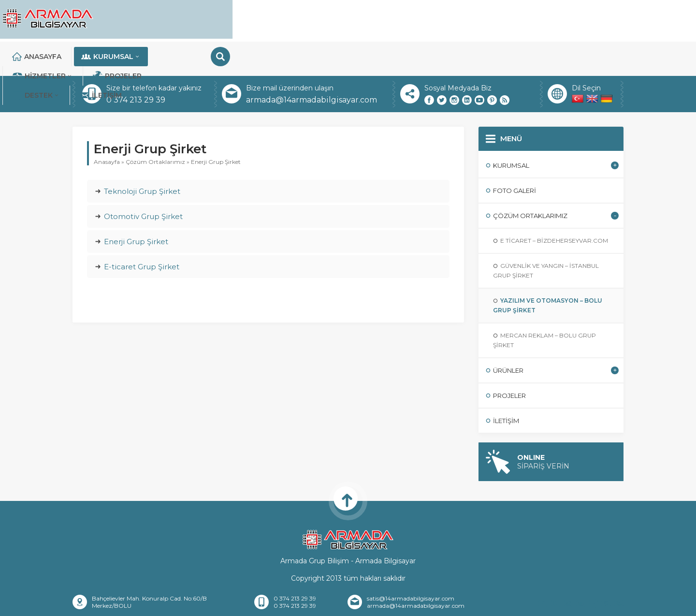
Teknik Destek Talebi (518, 604)
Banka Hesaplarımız (357, 604)
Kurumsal (287, 19)
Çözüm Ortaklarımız (155, 127)
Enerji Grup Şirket (136, 207)
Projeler (441, 19)
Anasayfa (213, 19)
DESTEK (509, 19)
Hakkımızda (205, 604)
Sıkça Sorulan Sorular (437, 604)
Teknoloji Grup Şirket (142, 157)
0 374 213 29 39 (136, 66)
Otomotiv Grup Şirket (143, 182)
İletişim (573, 19)
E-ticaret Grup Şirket (142, 232)
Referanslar (256, 604)
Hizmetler (367, 19)
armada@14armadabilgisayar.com (312, 66)
